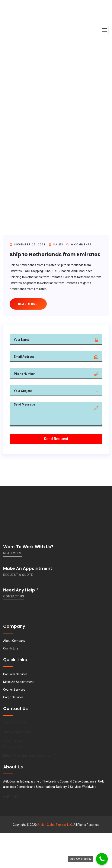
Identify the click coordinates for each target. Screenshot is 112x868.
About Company (14, 641)
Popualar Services (15, 674)
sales (58, 245)
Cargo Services (13, 697)
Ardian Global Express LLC (55, 825)
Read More (12, 553)
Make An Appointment (18, 682)
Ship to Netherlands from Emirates (55, 254)
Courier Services (14, 690)
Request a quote (18, 575)
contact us (14, 596)
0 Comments (79, 245)
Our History (11, 648)
